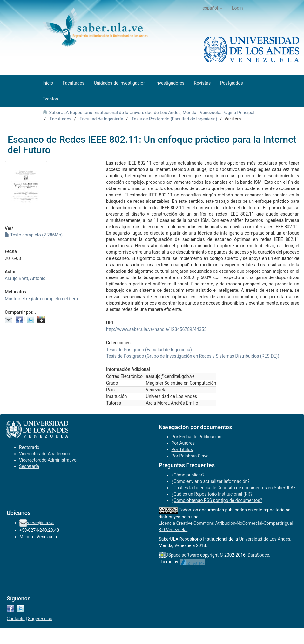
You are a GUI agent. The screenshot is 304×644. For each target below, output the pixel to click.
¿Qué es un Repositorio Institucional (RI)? (212, 494)
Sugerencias (40, 619)
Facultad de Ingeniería (101, 119)
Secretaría (29, 466)
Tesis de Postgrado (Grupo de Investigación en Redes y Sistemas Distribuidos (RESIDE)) (193, 356)
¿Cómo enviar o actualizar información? (211, 481)
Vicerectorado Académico (45, 454)
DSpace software (182, 555)
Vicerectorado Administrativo (48, 460)
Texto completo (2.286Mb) (34, 235)
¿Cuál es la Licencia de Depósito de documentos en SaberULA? (234, 488)
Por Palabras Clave (190, 456)
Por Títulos (182, 449)
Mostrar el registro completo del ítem (41, 299)
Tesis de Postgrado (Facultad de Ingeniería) (174, 119)
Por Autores (183, 443)
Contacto (16, 619)
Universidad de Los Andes (265, 539)
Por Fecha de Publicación (197, 437)
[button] (212, 8)
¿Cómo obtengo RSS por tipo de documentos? (217, 500)
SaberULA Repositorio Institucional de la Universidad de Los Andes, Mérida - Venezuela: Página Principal (152, 113)
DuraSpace (259, 555)
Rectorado (29, 447)
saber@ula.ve (40, 523)
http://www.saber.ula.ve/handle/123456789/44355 (156, 329)
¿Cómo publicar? (188, 475)
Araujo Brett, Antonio (25, 278)
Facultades (60, 119)
